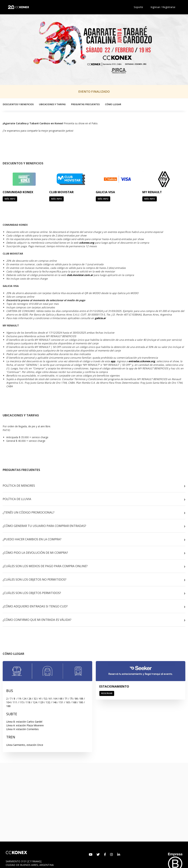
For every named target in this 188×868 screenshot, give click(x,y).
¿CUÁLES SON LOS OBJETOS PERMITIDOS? (32, 593)
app (113, 361)
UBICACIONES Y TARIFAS (52, 104)
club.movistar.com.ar (80, 275)
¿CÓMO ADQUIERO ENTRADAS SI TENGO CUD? (35, 606)
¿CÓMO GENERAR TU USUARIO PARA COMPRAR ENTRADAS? (44, 526)
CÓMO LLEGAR (113, 104)
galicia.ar (100, 318)
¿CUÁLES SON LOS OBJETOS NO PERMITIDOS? (35, 579)
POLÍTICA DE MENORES (19, 486)
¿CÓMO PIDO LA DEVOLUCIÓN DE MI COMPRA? (35, 553)
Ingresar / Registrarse (163, 7)
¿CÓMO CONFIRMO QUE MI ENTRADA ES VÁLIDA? (37, 620)
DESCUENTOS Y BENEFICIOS (18, 104)
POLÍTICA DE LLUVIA (17, 499)
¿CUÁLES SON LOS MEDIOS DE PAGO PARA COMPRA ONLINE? (45, 566)
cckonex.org (87, 243)
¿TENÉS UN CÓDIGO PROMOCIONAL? (29, 512)
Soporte (138, 7)
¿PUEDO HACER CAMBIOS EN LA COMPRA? (32, 539)
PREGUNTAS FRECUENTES (85, 104)
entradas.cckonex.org (142, 361)
